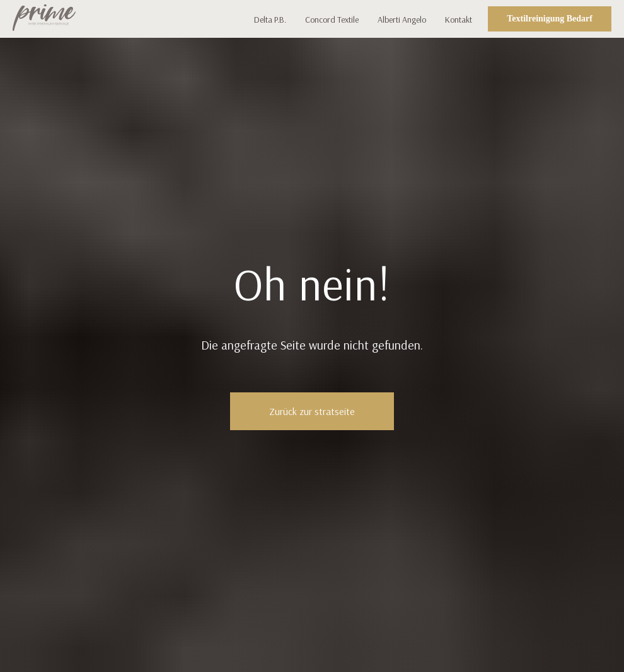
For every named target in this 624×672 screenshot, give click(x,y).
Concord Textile (332, 20)
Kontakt (459, 20)
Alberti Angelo (402, 20)
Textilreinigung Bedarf (550, 19)
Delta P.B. (270, 20)
